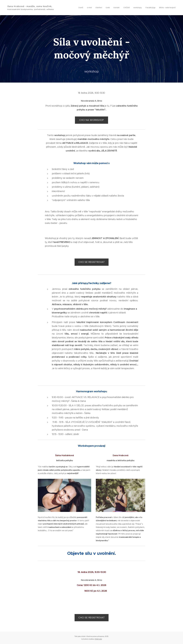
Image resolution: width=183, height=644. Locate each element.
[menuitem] (77, 8)
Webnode (98, 639)
